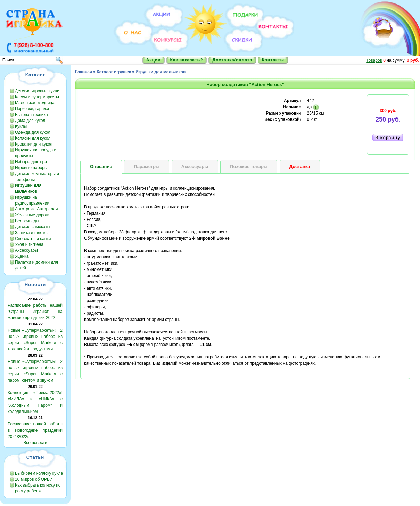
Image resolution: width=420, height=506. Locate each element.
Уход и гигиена (29, 244)
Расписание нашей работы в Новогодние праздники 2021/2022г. (35, 430)
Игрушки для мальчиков (160, 72)
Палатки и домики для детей (36, 265)
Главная (84, 72)
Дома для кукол (30, 121)
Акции (154, 60)
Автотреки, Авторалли (36, 209)
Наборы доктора (31, 162)
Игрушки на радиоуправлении (32, 200)
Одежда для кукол (33, 132)
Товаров (374, 60)
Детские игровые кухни (37, 91)
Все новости (35, 443)
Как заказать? (187, 60)
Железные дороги (32, 215)
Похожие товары (249, 167)
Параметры (147, 167)
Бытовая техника (31, 115)
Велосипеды (27, 221)
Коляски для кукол (33, 138)
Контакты (273, 60)
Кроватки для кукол (34, 144)
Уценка (22, 256)
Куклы (21, 126)
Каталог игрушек (114, 72)
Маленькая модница (35, 103)
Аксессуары (26, 250)
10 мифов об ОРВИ (34, 479)
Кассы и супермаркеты (37, 97)
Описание (101, 167)
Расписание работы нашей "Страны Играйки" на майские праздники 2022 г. (35, 312)
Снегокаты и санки (33, 239)
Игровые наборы (31, 168)
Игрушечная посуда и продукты (36, 153)
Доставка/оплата (232, 60)
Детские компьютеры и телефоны (37, 177)
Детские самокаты (32, 227)
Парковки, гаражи (32, 109)
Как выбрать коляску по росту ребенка (38, 488)
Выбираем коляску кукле (39, 473)
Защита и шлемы (32, 233)
